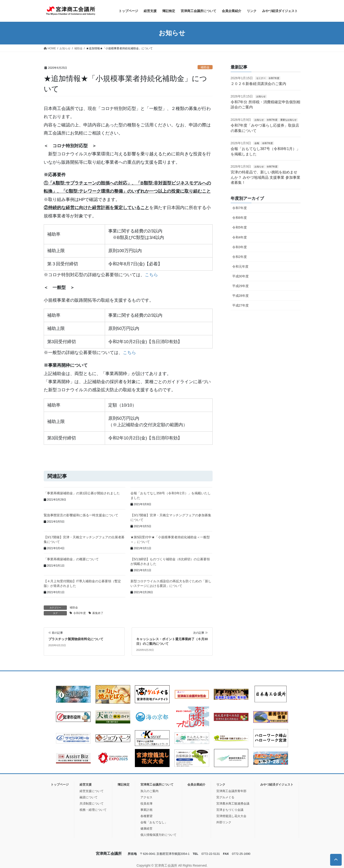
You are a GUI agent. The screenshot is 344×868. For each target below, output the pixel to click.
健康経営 (146, 829)
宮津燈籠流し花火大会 (231, 816)
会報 (257, 143)
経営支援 (86, 785)
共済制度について (92, 804)
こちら (151, 275)
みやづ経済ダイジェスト (277, 785)
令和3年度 (240, 247)
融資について (89, 797)
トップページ (60, 785)
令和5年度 (240, 227)
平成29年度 (241, 286)
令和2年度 (80, 613)
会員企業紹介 (196, 785)
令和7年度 (274, 78)
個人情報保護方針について (158, 835)
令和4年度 (240, 237)
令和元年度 (240, 266)
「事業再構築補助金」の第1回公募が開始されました (82, 493)
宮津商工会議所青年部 (231, 791)
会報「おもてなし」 (154, 822)
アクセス (146, 797)
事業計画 (146, 810)
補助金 (205, 67)
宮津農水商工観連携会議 (233, 804)
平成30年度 (241, 276)
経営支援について (92, 791)
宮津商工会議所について (157, 785)
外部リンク (224, 822)
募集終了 (98, 613)
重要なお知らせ (288, 120)
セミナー (261, 78)
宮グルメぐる (225, 797)
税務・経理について (93, 810)
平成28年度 (241, 296)
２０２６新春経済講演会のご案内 (258, 84)
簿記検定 (124, 785)
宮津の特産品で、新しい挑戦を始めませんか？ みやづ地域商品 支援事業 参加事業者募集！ (265, 177)
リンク (221, 785)
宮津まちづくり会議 (230, 810)
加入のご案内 (149, 791)
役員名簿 (146, 804)
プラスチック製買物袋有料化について (76, 639)
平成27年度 (241, 305)
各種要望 (146, 816)
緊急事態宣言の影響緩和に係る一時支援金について (81, 515)
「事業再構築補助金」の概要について (71, 559)
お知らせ (261, 96)
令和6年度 (240, 218)
